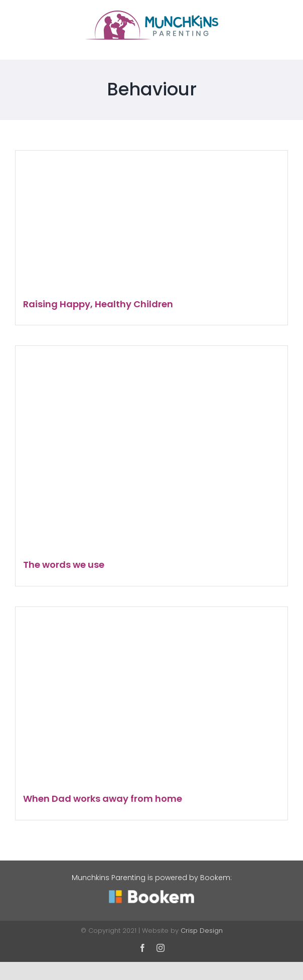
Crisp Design (202, 931)
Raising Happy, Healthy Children (98, 304)
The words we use (64, 565)
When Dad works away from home (103, 799)
